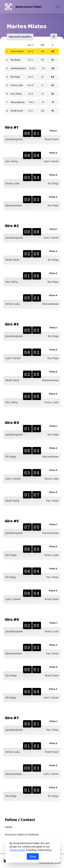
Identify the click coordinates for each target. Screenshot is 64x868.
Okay (33, 856)
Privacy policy (17, 850)
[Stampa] (54, 36)
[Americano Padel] (8, 7)
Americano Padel (28, 7)
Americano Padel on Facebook (22, 834)
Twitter (9, 827)
